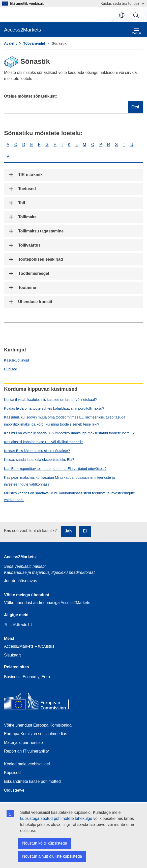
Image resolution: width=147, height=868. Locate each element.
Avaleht (10, 43)
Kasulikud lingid (17, 360)
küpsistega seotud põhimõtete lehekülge (56, 818)
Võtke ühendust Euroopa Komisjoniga (38, 725)
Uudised (11, 369)
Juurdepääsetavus (21, 581)
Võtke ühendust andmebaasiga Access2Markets (47, 603)
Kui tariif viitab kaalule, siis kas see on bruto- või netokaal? (50, 400)
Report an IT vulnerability (26, 751)
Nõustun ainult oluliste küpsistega (52, 856)
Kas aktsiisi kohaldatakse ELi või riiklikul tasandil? (43, 442)
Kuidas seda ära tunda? (123, 3)
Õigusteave (14, 790)
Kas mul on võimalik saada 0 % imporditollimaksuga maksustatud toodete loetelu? (69, 433)
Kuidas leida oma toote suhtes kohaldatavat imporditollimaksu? (54, 408)
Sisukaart (12, 655)
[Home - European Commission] (41, 702)
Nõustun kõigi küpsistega (45, 843)
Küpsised (12, 773)
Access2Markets (20, 557)
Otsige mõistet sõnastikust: (31, 96)
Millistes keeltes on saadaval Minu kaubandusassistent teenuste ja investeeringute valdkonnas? (69, 497)
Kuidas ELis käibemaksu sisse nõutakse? (37, 451)
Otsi (136, 15)
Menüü (136, 31)
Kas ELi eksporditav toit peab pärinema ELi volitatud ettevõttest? (55, 469)
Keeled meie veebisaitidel (27, 764)
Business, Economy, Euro (27, 677)
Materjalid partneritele (23, 743)
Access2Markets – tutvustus (29, 646)
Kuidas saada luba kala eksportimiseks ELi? (39, 460)
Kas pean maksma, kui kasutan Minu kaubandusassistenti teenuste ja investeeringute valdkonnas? (59, 481)
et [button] (122, 15)
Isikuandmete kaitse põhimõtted (32, 781)
